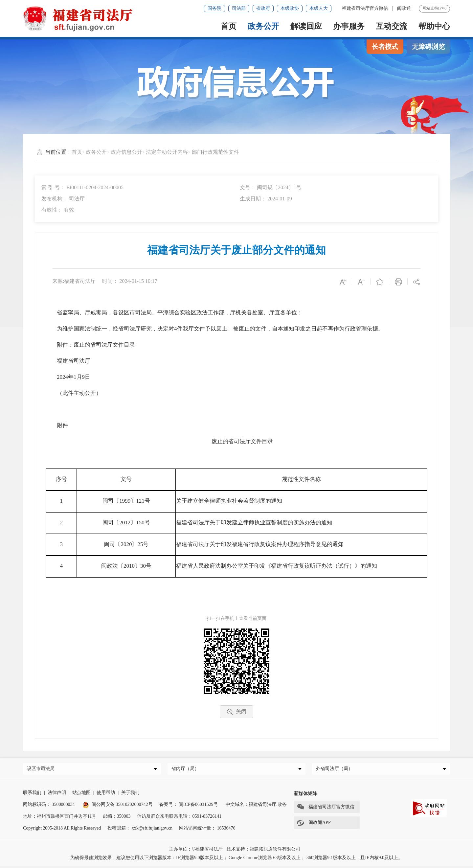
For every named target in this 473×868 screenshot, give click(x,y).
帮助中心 (434, 26)
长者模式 (385, 47)
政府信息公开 (126, 152)
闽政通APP (312, 825)
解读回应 (306, 26)
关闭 (236, 712)
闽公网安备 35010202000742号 (118, 806)
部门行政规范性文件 (215, 152)
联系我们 (32, 795)
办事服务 (349, 26)
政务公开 (263, 26)
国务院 (214, 8)
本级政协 (290, 8)
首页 (229, 26)
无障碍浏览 (428, 47)
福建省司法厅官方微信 (366, 8)
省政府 (263, 8)
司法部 (239, 8)
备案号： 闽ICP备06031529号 (189, 806)
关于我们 (130, 795)
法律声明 (57, 795)
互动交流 (392, 26)
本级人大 (319, 8)
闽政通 (404, 8)
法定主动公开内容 (167, 152)
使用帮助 (106, 795)
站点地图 (81, 795)
